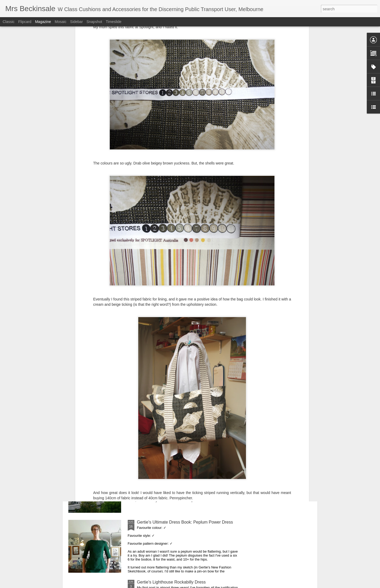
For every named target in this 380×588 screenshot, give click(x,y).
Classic (9, 22)
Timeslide (114, 22)
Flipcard (25, 22)
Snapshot (94, 22)
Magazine (43, 22)
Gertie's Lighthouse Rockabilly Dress (171, 582)
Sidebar (77, 22)
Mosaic (60, 22)
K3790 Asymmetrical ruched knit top (171, 402)
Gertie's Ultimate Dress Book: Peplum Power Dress (185, 522)
